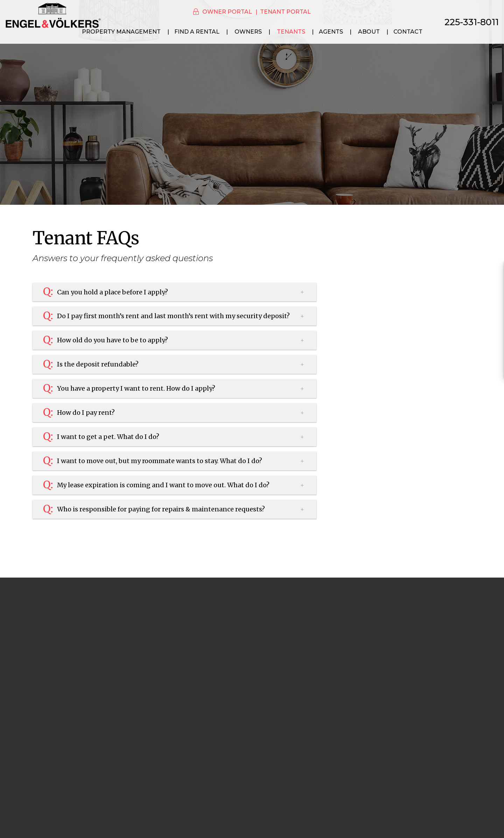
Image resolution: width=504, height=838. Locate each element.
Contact (408, 32)
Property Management (121, 32)
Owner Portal (227, 12)
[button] (492, 271)
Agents (331, 32)
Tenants (291, 32)
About (369, 32)
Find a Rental (197, 32)
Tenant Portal (285, 12)
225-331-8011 (472, 22)
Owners (248, 32)
